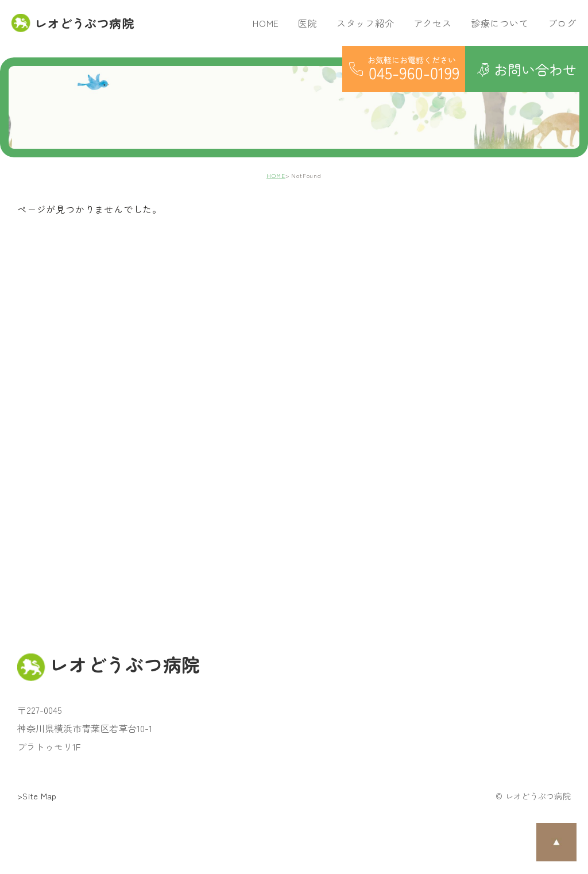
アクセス (433, 23)
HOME (266, 23)
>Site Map (37, 796)
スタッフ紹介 (365, 23)
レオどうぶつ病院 (73, 23)
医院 (308, 23)
